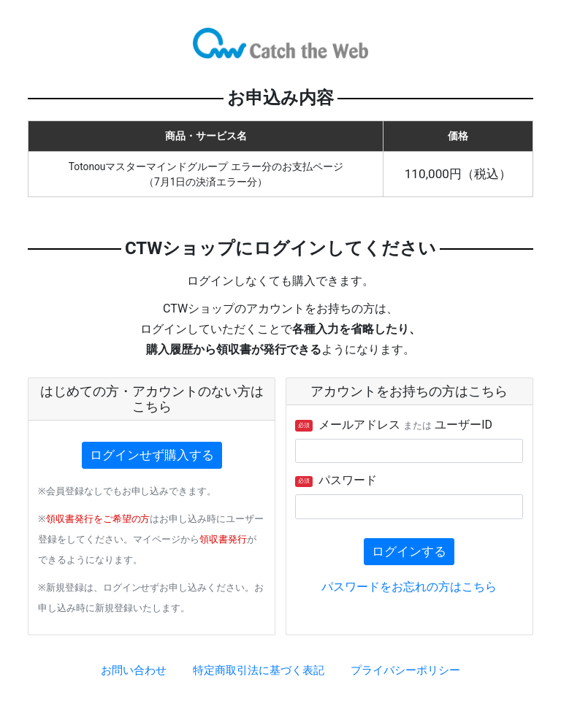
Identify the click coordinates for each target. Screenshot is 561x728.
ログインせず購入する (152, 455)
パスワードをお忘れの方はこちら (409, 587)
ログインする (409, 551)
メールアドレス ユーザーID (394, 425)
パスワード (336, 480)
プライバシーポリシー (405, 670)
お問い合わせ (134, 670)
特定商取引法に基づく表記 (259, 670)
